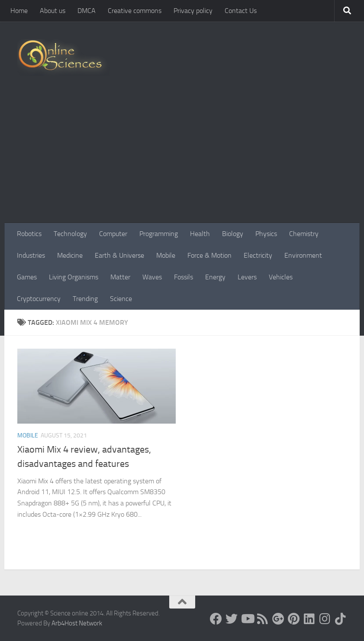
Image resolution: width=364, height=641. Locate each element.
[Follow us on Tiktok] (341, 619)
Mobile (166, 255)
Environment (303, 255)
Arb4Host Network (77, 623)
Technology (70, 234)
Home (19, 11)
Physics (266, 234)
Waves (152, 277)
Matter (120, 277)
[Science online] (216, 619)
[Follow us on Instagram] (325, 619)
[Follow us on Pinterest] (294, 619)
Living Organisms (74, 277)
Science (121, 299)
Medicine (70, 255)
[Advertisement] (182, 158)
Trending (85, 299)
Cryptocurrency (39, 299)
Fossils (184, 277)
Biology (233, 234)
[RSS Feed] (263, 619)
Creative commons (135, 11)
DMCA (87, 11)
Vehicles (281, 277)
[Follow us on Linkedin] (309, 619)
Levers (247, 277)
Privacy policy (193, 11)
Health (200, 234)
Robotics (29, 234)
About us (53, 11)
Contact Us (241, 11)
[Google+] (278, 619)
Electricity (258, 255)
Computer (113, 234)
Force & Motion (209, 255)
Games (27, 277)
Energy (215, 277)
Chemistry (304, 234)
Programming (159, 234)
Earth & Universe (119, 255)
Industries (31, 255)
